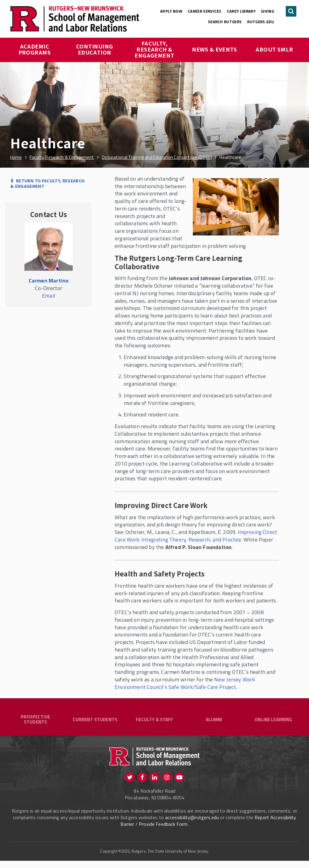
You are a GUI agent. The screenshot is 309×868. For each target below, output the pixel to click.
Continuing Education (95, 49)
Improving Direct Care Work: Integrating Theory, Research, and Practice (196, 536)
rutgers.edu (261, 22)
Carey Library (241, 11)
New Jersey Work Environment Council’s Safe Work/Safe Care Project (185, 683)
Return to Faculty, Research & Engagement (48, 183)
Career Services (205, 11)
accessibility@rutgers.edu (192, 824)
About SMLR (274, 49)
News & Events (214, 49)
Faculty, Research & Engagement (154, 49)
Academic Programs (35, 49)
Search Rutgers (225, 22)
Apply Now (171, 11)
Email (49, 296)
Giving (268, 11)
